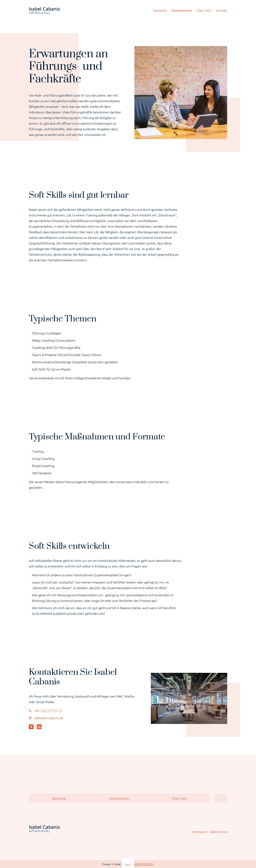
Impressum (199, 832)
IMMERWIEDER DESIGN (139, 864)
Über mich (204, 10)
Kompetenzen (182, 10)
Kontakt (222, 10)
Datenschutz (218, 832)
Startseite (160, 10)
